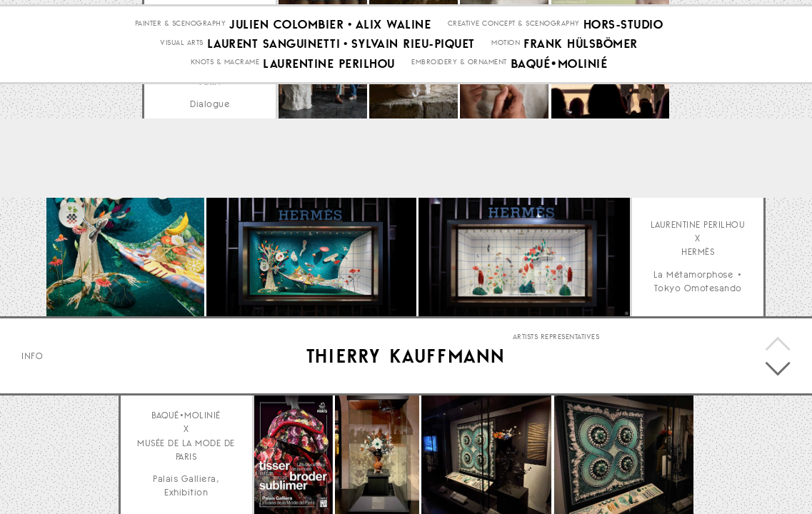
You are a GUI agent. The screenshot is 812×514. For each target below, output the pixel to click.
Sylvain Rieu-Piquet (413, 158)
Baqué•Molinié (559, 177)
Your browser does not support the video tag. (524, 257)
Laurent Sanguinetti (274, 158)
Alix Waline (394, 138)
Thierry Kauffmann (406, 356)
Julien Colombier (286, 138)
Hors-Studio (623, 138)
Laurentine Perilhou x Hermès (698, 238)
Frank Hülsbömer (581, 158)
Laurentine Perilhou (329, 177)
